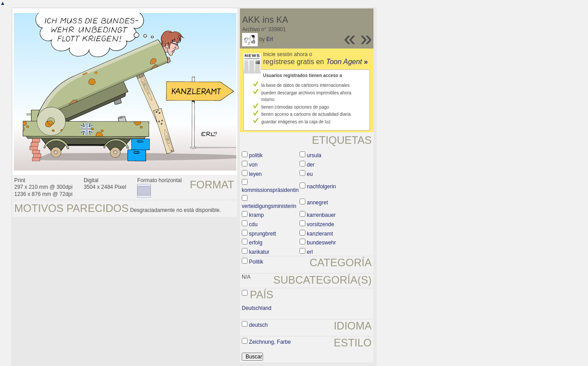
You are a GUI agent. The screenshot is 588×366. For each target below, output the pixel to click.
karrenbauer (321, 215)
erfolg (255, 243)
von (253, 165)
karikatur (259, 252)
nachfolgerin (321, 187)
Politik (256, 262)
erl (310, 252)
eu (310, 174)
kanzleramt (320, 234)
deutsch (258, 325)
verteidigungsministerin (269, 206)
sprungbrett (262, 234)
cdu (253, 224)
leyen (255, 174)
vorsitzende (320, 224)
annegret (317, 203)
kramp (256, 215)
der (310, 165)
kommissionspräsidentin (270, 190)
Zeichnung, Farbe (270, 342)
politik (256, 155)
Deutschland (257, 308)
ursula (314, 155)
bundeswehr (321, 243)
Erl (270, 39)
